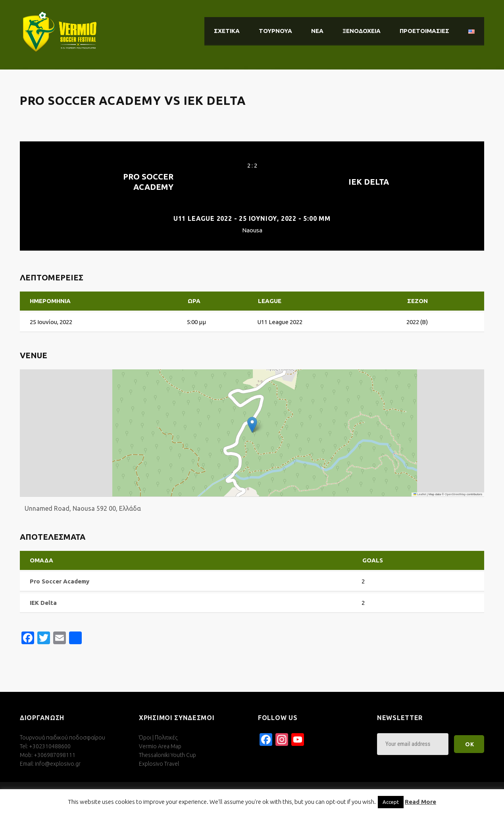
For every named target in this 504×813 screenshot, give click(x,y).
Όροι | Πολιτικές (158, 738)
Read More (420, 802)
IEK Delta (369, 182)
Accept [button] (391, 802)
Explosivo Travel (159, 764)
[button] (252, 425)
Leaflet (420, 494)
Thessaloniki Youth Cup (167, 755)
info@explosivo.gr (58, 764)
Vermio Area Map (160, 746)
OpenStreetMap (455, 494)
